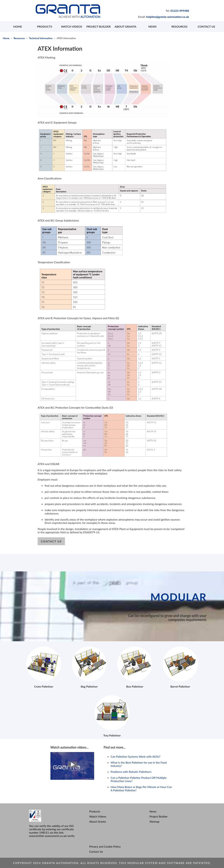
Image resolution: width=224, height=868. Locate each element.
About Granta (98, 821)
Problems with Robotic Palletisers (131, 772)
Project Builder (159, 816)
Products (95, 811)
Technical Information (41, 38)
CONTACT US (206, 26)
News (153, 811)
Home (6, 38)
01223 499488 (180, 11)
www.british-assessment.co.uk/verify (52, 836)
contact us (51, 541)
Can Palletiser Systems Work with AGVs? (135, 756)
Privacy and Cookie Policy (105, 846)
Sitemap (154, 821)
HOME (18, 26)
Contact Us (96, 851)
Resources (19, 38)
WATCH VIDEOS (72, 26)
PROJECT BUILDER (98, 26)
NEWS (153, 26)
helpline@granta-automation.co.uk (168, 17)
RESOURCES (179, 26)
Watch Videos (98, 816)
